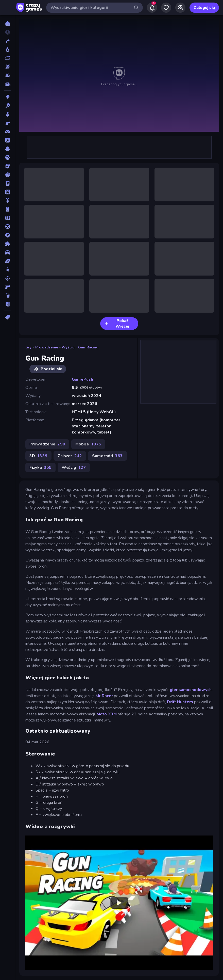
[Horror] (7, 149)
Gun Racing (88, 347)
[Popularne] (7, 50)
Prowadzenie (47, 347)
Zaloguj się (204, 8)
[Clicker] (7, 123)
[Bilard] (7, 106)
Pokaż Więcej (117, 324)
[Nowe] (7, 41)
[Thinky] (7, 296)
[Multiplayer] (7, 75)
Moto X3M (107, 714)
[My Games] (166, 8)
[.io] (7, 157)
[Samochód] (7, 252)
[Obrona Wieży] (7, 209)
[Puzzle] (7, 244)
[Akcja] (7, 97)
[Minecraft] (7, 192)
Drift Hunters (180, 702)
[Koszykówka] (7, 175)
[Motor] (7, 201)
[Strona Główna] (7, 24)
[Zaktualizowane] (7, 58)
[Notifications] (152, 8)
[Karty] (7, 166)
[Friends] (180, 8)
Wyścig (68, 347)
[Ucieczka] (7, 304)
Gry (28, 347)
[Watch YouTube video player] (119, 903)
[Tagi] (7, 317)
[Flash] (7, 140)
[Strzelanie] (7, 278)
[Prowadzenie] (7, 227)
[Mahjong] (7, 183)
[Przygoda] (7, 235)
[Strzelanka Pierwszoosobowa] (7, 287)
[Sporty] (7, 261)
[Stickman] (7, 270)
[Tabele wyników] (7, 84)
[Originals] (7, 67)
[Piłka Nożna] (7, 218)
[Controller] (7, 132)
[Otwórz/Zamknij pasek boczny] (8, 8)
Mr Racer (104, 696)
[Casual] (7, 114)
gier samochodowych (191, 690)
